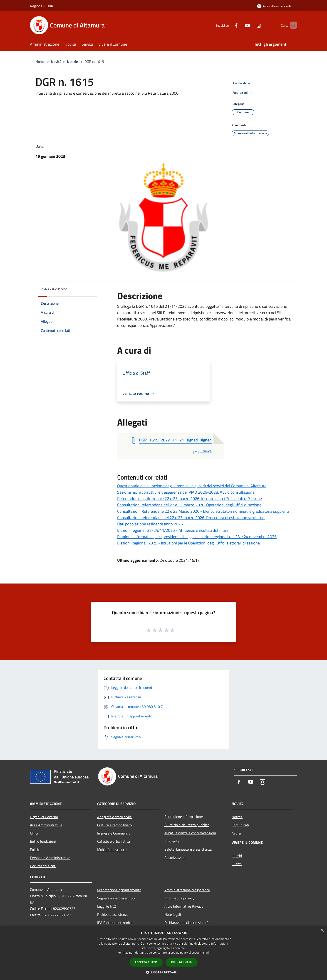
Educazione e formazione (184, 817)
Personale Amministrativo (50, 858)
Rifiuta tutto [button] (182, 962)
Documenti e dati (43, 866)
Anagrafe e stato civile (114, 817)
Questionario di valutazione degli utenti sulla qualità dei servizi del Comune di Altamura (192, 486)
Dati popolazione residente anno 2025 (150, 524)
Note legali (173, 914)
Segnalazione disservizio (116, 898)
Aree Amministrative (46, 825)
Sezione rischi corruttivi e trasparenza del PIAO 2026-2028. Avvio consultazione (186, 492)
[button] (163, 972)
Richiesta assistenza (113, 914)
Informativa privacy (179, 898)
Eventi (237, 864)
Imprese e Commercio (114, 833)
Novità (56, 62)
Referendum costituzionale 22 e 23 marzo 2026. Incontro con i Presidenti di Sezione (190, 499)
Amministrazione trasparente (187, 890)
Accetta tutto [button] (146, 962)
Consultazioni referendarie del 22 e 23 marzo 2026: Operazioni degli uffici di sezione (189, 505)
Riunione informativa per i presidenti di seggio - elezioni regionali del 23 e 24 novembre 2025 (197, 537)
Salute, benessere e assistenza (188, 849)
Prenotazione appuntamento (119, 890)
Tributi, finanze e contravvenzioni (190, 833)
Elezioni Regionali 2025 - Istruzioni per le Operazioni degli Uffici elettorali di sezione (188, 543)
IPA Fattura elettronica (115, 923)
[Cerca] (292, 25)
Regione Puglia (41, 6)
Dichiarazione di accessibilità (186, 923)
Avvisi (236, 833)
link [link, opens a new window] (207, 953)
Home (40, 62)
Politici (35, 849)
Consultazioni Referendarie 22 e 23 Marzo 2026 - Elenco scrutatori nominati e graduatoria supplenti (203, 511)
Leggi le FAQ (107, 906)
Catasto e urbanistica (114, 841)
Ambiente (172, 841)
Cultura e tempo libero (114, 825)
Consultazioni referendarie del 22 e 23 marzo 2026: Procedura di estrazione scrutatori (191, 518)
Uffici (34, 833)
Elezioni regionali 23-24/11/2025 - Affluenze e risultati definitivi (172, 530)
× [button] (322, 931)
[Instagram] (251, 25)
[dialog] (163, 953)
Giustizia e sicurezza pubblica (187, 825)
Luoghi (237, 856)
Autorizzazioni (175, 857)
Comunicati (240, 825)
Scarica (202, 451)
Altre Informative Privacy (184, 906)
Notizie (72, 62)
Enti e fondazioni (43, 841)
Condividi (243, 83)
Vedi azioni (243, 93)
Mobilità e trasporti (112, 849)
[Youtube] (240, 25)
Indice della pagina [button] (54, 289)
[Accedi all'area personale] (274, 6)
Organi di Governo (44, 817)
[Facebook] (228, 25)
